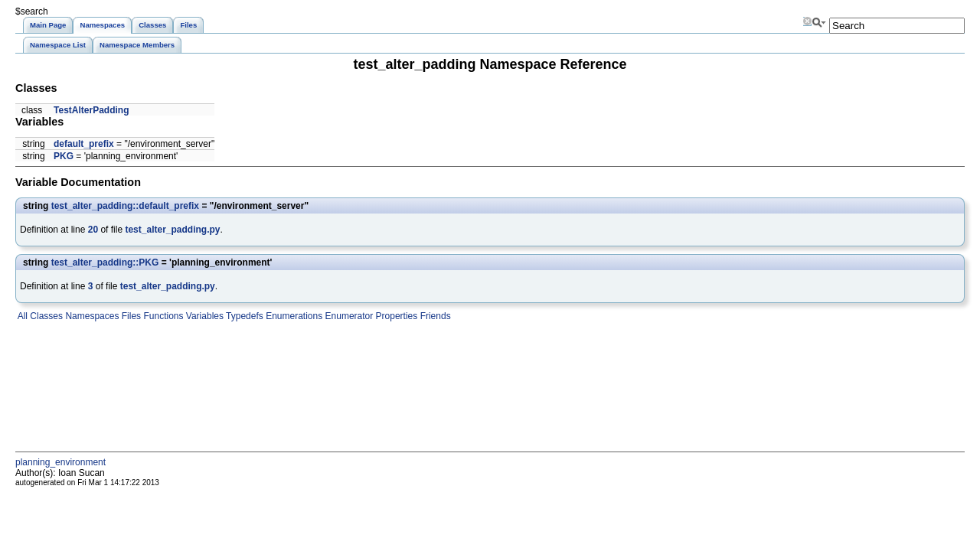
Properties (395, 316)
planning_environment (60, 462)
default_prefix (84, 144)
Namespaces (91, 316)
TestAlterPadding (91, 110)
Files (130, 316)
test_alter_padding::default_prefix (125, 206)
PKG (64, 156)
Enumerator (348, 316)
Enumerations (293, 316)
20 (93, 230)
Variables (203, 316)
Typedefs (243, 316)
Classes (45, 316)
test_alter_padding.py (172, 230)
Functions (162, 316)
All (21, 316)
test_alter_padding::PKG (105, 262)
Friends (434, 316)
